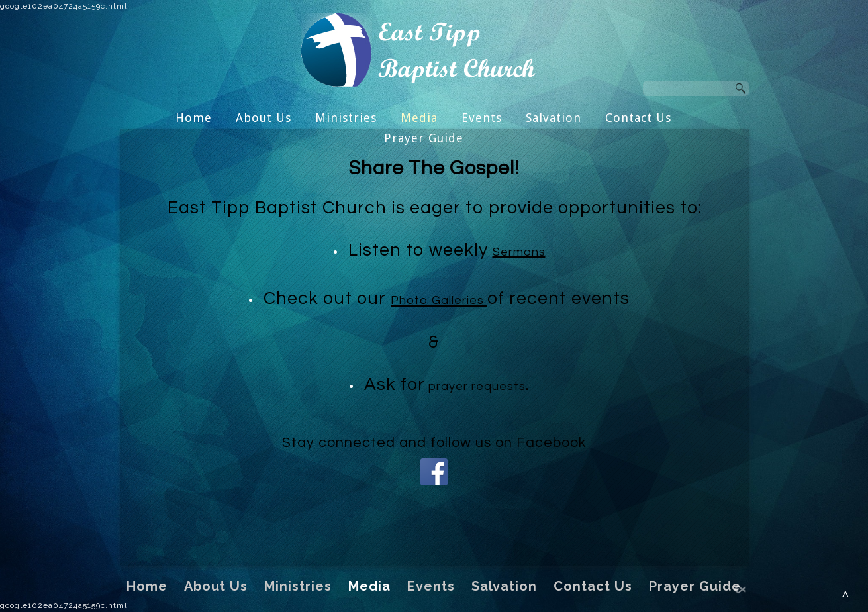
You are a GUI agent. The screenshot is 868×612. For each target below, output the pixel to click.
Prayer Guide (424, 138)
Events (482, 118)
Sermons (519, 252)
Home (194, 118)
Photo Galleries (439, 300)
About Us (264, 118)
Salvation (554, 118)
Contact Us (638, 118)
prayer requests (475, 386)
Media (419, 118)
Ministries (346, 118)
